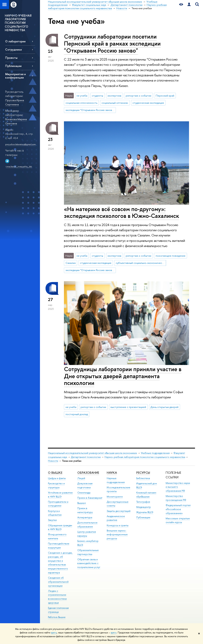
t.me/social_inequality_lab (19, 166)
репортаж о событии (138, 96)
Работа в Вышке (57, 617)
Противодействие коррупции (59, 546)
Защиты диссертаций (119, 511)
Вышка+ (82, 503)
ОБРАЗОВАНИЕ (88, 473)
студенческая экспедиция (148, 103)
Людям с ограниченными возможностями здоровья (57, 597)
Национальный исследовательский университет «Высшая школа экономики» (93, 453)
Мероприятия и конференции (15, 76)
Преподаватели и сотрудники (58, 504)
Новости (53, 461)
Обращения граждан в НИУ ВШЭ (60, 527)
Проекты (11, 58)
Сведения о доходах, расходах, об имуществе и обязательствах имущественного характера (60, 563)
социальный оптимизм (115, 103)
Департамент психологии (86, 457)
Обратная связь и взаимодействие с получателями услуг (89, 563)
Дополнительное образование (87, 525)
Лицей (81, 478)
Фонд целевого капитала (57, 536)
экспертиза (114, 96)
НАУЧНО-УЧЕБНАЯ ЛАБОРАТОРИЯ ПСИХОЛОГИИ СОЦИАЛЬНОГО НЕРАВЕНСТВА (18, 23)
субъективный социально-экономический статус (141, 263)
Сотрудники (13, 49)
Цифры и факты (57, 478)
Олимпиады (84, 493)
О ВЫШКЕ (55, 473)
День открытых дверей (164, 407)
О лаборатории (15, 41)
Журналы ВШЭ (145, 512)
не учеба (82, 96)
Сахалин (71, 263)
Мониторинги (115, 497)
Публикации (13, 66)
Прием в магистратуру (85, 510)
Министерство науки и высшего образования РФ (178, 487)
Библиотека (143, 478)
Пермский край (165, 96)
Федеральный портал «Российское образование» (178, 509)
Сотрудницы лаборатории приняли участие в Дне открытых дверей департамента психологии (123, 376)
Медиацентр (144, 507)
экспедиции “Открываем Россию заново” (90, 110)
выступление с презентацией (128, 407)
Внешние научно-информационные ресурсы (117, 535)
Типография (143, 502)
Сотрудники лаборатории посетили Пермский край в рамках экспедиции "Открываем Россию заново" (112, 43)
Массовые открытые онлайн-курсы (178, 520)
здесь (54, 633)
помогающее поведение (171, 256)
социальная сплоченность (81, 103)
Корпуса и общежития (55, 513)
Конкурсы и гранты (118, 525)
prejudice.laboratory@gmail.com (20, 144)
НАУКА (112, 473)
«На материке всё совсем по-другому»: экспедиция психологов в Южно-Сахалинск (121, 212)
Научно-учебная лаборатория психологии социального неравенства (145, 457)
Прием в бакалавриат (90, 498)
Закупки (52, 520)
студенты (97, 96)
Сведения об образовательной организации (58, 582)
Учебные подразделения (155, 453)
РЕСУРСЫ (143, 473)
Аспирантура (85, 517)
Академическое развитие (116, 518)
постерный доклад (77, 414)
